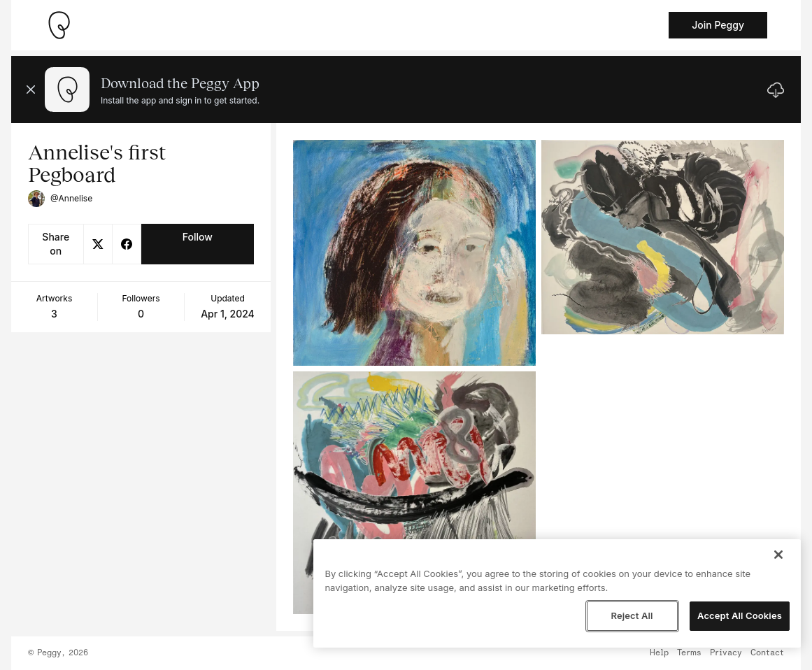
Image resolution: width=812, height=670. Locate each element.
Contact (767, 653)
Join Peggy (718, 25)
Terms (689, 653)
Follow (198, 237)
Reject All (632, 615)
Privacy (726, 653)
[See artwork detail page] (414, 253)
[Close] (778, 555)
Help (659, 653)
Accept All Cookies (740, 615)
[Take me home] (59, 25)
